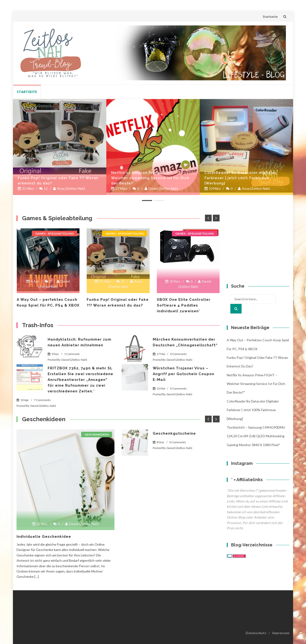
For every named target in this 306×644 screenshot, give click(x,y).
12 (43, 188)
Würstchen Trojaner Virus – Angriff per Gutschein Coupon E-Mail (184, 374)
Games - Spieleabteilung (54, 233)
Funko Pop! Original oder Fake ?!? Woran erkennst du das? (58, 181)
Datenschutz (256, 633)
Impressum (281, 633)
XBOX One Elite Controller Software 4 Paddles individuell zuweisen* (184, 305)
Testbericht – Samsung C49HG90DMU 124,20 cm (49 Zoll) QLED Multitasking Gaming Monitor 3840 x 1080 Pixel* (256, 436)
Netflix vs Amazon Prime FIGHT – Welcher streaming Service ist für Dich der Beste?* (150, 178)
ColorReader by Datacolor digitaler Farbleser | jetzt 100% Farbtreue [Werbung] (240, 178)
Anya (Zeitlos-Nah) (69, 188)
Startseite (270, 17)
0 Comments (178, 354)
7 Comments (42, 400)
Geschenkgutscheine (174, 433)
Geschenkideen (97, 434)
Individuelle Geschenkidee (44, 537)
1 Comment (72, 354)
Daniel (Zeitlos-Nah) (161, 188)
